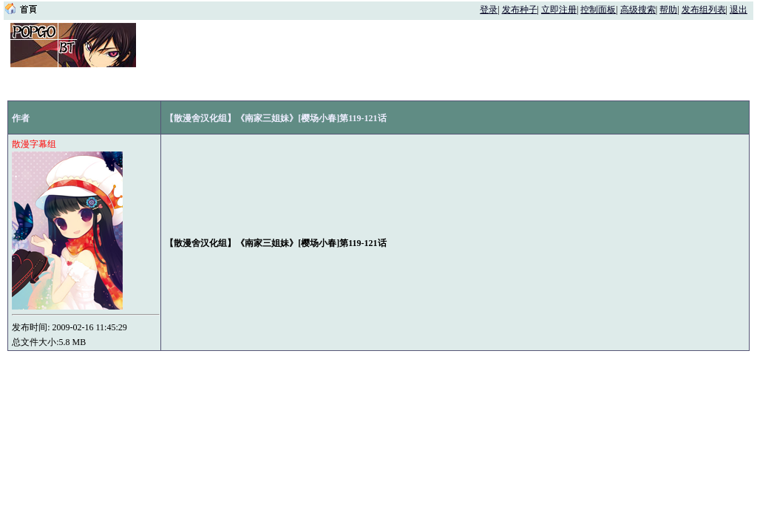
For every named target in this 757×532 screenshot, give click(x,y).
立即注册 (559, 10)
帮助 (668, 10)
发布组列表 (704, 10)
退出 (739, 10)
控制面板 (598, 10)
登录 (489, 10)
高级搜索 (638, 10)
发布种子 (520, 10)
